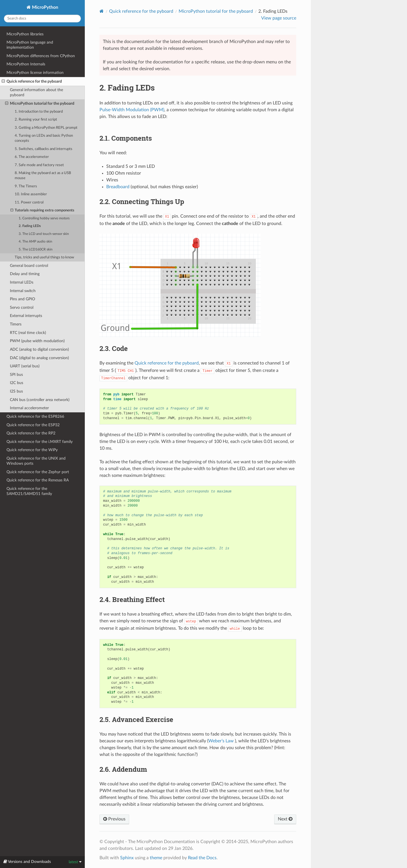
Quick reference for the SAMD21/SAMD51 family (29, 491)
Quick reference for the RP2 (31, 433)
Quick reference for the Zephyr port (38, 472)
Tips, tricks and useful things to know (44, 257)
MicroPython (45, 7)
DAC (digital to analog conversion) (39, 358)
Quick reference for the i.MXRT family (40, 442)
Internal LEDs (22, 282)
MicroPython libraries (25, 34)
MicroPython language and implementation (30, 45)
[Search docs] (42, 19)
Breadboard (118, 187)
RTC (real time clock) (28, 333)
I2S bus (16, 391)
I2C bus (17, 383)
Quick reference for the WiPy (32, 450)
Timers (16, 324)
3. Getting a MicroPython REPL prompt (46, 128)
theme (156, 858)
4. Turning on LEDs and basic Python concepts (44, 138)
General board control (29, 266)
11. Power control (29, 202)
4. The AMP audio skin (35, 242)
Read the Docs (202, 858)
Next (285, 819)
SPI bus (16, 375)
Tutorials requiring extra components (43, 211)
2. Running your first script (36, 120)
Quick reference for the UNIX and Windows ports (36, 461)
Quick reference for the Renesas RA (38, 480)
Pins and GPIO (22, 299)
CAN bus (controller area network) (40, 400)
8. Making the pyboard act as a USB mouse (43, 176)
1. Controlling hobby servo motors (44, 218)
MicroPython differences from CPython (41, 56)
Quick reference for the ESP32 (33, 425)
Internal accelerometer (29, 408)
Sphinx (127, 858)
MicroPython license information (35, 73)
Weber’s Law (221, 741)
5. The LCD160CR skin (36, 249)
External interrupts (26, 316)
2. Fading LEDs (30, 226)
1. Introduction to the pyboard (39, 112)
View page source (279, 18)
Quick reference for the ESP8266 (35, 416)
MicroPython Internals (26, 64)
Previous (114, 819)
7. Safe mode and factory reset (39, 165)
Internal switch (23, 291)
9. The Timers (26, 186)
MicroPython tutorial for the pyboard (40, 104)
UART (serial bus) (25, 366)
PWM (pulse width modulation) (37, 341)
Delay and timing (25, 274)
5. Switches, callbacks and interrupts (44, 149)
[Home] (102, 11)
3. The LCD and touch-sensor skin (44, 234)
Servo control (22, 307)
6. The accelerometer (32, 157)
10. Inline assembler (31, 194)
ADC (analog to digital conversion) (39, 349)
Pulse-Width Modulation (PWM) (132, 110)
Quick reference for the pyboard (32, 82)
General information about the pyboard (36, 92)
